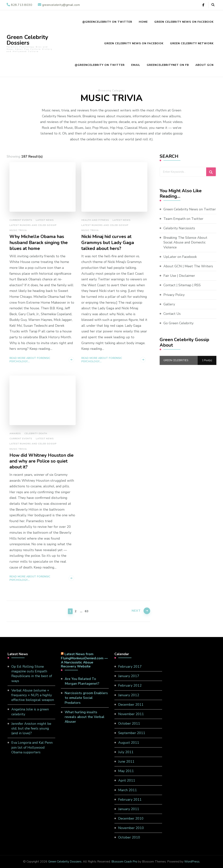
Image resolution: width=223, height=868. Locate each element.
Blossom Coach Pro (124, 862)
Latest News (45, 220)
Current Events (21, 220)
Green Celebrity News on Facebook (184, 22)
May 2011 (126, 771)
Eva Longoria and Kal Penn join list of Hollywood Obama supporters (32, 747)
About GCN (204, 65)
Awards (15, 433)
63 (87, 611)
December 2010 (131, 818)
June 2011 (126, 761)
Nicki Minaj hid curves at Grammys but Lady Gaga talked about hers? (108, 242)
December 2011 (131, 705)
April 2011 (127, 780)
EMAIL (136, 65)
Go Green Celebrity (178, 323)
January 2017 (129, 676)
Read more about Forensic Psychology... (30, 360)
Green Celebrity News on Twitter (190, 209)
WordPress (192, 862)
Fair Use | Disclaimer (179, 276)
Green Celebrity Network (192, 43)
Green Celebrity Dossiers (27, 40)
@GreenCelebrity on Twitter (107, 22)
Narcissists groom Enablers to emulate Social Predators (86, 698)
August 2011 (129, 743)
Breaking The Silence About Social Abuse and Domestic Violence (185, 242)
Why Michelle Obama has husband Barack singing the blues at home (39, 242)
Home (143, 22)
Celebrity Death (36, 433)
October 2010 (129, 837)
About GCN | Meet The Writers (188, 266)
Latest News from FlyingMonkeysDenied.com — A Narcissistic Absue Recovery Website (84, 660)
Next (136, 611)
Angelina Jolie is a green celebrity (30, 712)
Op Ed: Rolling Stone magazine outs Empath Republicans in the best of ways (32, 674)
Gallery (169, 304)
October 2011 (129, 723)
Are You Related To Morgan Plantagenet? (82, 681)
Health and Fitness (95, 220)
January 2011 (129, 809)
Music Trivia (18, 230)
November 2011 (131, 714)
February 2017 (130, 667)
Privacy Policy (174, 295)
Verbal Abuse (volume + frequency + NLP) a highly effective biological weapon (33, 695)
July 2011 (126, 752)
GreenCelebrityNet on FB (168, 65)
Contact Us (172, 314)
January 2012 (129, 695)
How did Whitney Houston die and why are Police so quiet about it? (42, 461)
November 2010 (131, 828)
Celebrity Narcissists (179, 228)
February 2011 (130, 800)
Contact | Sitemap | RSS (182, 285)
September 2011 (132, 733)
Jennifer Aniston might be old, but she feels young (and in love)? (31, 728)
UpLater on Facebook (180, 257)
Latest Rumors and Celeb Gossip (33, 225)
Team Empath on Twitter (183, 219)
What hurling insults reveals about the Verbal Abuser (85, 717)
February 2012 (130, 685)
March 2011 (128, 790)
